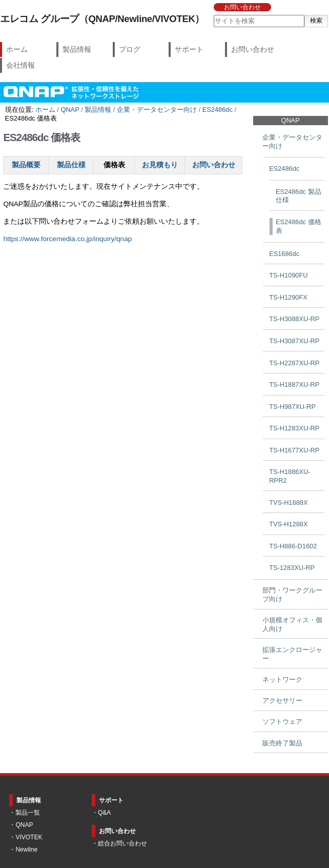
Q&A (104, 813)
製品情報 (77, 49)
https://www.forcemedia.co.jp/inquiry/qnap (67, 239)
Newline (26, 850)
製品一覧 (28, 813)
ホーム (17, 49)
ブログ (130, 49)
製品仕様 (71, 165)
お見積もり (160, 165)
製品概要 (26, 165)
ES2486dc (218, 110)
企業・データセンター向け (157, 110)
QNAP (70, 110)
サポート (189, 49)
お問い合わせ (242, 7)
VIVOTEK (29, 837)
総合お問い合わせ (122, 843)
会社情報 (20, 65)
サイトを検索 (213, 15)
